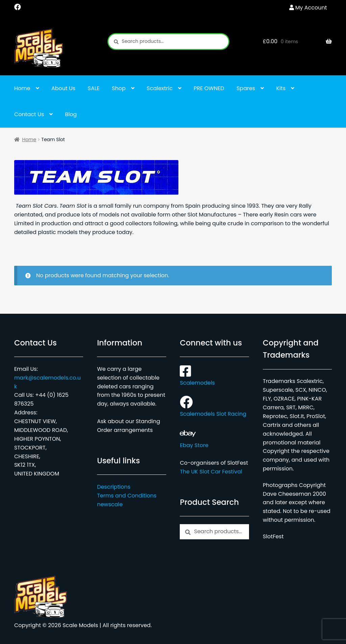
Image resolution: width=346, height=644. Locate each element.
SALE (94, 88)
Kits (281, 88)
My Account (311, 8)
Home (22, 88)
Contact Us (29, 114)
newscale (110, 504)
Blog (71, 114)
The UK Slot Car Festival (211, 472)
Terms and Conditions (127, 496)
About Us (63, 88)
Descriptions (114, 487)
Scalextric (160, 88)
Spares (246, 88)
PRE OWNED (209, 88)
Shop (119, 88)
